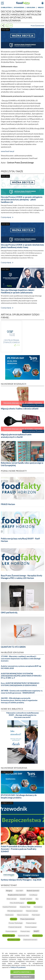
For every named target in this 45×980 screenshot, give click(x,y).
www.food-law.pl (8, 151)
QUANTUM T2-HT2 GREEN (13, 647)
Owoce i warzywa (23, 915)
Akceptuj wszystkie (22, 972)
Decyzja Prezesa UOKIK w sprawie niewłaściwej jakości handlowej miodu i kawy (22, 246)
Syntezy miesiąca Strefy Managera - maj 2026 (21, 880)
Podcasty (14, 919)
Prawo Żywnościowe (37, 26)
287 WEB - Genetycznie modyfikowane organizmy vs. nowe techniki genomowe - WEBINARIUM (22, 692)
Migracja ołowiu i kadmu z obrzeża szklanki (20, 409)
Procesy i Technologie (16, 923)
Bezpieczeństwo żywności (17, 895)
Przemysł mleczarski (15, 927)
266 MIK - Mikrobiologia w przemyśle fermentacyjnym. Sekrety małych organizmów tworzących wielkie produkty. (19, 700)
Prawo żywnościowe (27, 919)
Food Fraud (31, 903)
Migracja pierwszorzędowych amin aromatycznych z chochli (16, 436)
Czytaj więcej (6, 217)
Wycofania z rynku (14, 940)
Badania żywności (33, 891)
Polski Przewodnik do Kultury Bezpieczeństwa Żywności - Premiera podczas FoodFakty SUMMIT (21, 849)
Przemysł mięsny (31, 923)
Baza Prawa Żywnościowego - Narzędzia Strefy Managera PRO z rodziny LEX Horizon (22, 577)
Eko (37, 899)
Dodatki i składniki (26, 899)
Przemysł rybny (25, 931)
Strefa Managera (9, 936)
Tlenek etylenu (38, 936)
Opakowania (9, 915)
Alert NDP (19, 891)
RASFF (36, 931)
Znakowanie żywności (30, 940)
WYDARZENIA (19, 7)
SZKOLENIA (31, 7)
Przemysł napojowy (31, 927)
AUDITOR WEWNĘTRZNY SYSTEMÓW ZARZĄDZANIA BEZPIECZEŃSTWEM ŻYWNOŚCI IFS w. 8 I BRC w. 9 (21, 676)
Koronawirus (38, 907)
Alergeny (9, 891)
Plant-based (36, 915)
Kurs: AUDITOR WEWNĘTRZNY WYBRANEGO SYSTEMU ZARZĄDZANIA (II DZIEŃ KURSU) (20, 684)
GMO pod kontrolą (9, 612)
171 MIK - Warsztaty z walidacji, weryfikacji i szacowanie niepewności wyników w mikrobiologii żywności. (21, 659)
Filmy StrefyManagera (17, 903)
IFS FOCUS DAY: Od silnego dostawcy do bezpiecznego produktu (19, 796)
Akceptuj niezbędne (22, 977)
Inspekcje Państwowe (9, 907)
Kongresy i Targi (25, 907)
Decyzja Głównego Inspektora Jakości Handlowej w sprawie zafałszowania (18, 291)
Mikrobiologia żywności (15, 911)
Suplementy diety (24, 936)
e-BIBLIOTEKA (6, 7)
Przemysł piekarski (11, 931)
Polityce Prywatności (18, 967)
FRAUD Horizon (8, 504)
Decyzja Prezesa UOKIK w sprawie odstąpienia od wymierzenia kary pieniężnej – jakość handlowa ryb (22, 199)
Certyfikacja (33, 895)
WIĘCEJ (41, 7)
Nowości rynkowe (32, 911)
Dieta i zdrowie (12, 899)
